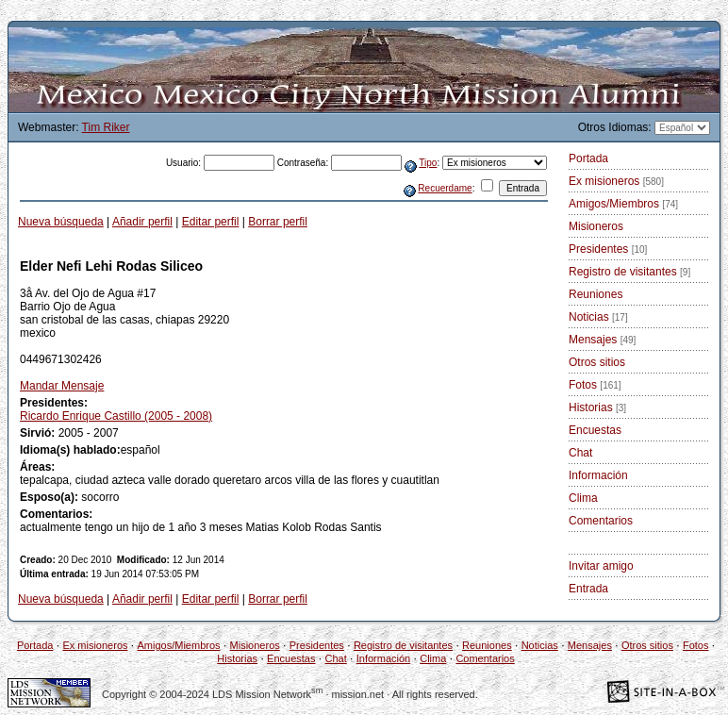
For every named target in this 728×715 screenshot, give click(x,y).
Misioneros (596, 226)
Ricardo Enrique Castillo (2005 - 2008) (116, 416)
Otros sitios (597, 362)
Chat (580, 453)
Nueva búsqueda (61, 222)
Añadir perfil (142, 222)
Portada (588, 158)
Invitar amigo (601, 566)
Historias (597, 407)
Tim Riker (106, 127)
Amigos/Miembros (623, 204)
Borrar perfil (278, 222)
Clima (583, 498)
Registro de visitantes (629, 272)
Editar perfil (211, 222)
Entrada (588, 589)
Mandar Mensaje (62, 386)
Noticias (598, 317)
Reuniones (596, 294)
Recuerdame (445, 188)
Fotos (595, 385)
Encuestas (595, 430)
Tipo (428, 163)
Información (598, 475)
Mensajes (602, 340)
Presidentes (608, 249)
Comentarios (601, 521)
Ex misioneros (616, 181)
